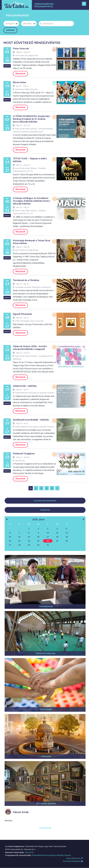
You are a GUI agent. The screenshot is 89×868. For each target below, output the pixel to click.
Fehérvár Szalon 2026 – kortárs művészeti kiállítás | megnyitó (30, 348)
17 (48, 537)
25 (57, 541)
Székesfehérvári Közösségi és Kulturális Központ (33, 393)
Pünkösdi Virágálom (24, 454)
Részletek (20, 74)
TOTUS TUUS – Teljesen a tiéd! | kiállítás (30, 160)
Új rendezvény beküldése (45, 501)
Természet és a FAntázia (26, 280)
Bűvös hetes (20, 82)
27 (10, 545)
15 (29, 537)
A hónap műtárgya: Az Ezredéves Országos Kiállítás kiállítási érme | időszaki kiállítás (31, 201)
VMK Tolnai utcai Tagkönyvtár (26, 250)
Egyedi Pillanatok (22, 314)
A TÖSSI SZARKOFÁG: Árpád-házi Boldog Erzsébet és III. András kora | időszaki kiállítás (31, 119)
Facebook (45, 828)
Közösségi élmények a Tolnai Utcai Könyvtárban (31, 242)
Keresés (10, 30)
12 (67, 533)
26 (67, 541)
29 (29, 545)
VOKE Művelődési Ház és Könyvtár (28, 321)
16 (38, 537)
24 (48, 541)
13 (10, 537)
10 (48, 533)
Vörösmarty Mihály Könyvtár (25, 89)
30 (38, 545)
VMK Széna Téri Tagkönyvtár (25, 56)
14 (19, 537)
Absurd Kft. (29, 853)
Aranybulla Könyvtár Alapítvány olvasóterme (32, 287)
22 (29, 541)
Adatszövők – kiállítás (25, 386)
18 (57, 537)
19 (67, 537)
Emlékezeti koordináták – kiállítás (31, 420)
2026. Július (38, 520)
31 (48, 545)
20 (10, 541)
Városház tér (19, 461)
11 (57, 533)
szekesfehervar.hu (74, 858)
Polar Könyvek (21, 49)
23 (38, 541)
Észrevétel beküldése (73, 861)
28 (19, 545)
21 (19, 541)
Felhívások (45, 510)
